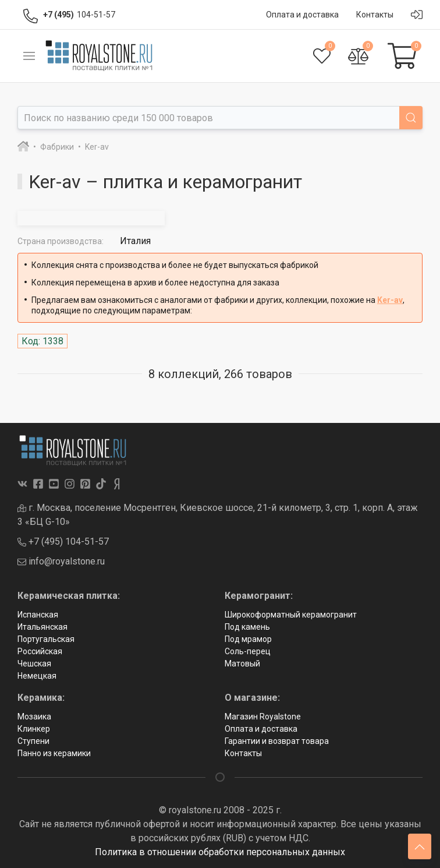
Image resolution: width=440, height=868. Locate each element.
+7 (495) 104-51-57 (63, 541)
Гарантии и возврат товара (277, 741)
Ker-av (390, 300)
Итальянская (42, 627)
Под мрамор (248, 639)
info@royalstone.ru (61, 561)
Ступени (33, 741)
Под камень (247, 627)
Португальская (46, 639)
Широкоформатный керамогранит (291, 615)
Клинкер (34, 729)
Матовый (242, 664)
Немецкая (37, 676)
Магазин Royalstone (263, 717)
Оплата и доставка (261, 729)
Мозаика (34, 717)
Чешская (34, 664)
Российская (40, 651)
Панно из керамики (54, 753)
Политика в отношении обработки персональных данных (220, 852)
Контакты (243, 753)
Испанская (38, 615)
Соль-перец (248, 651)
